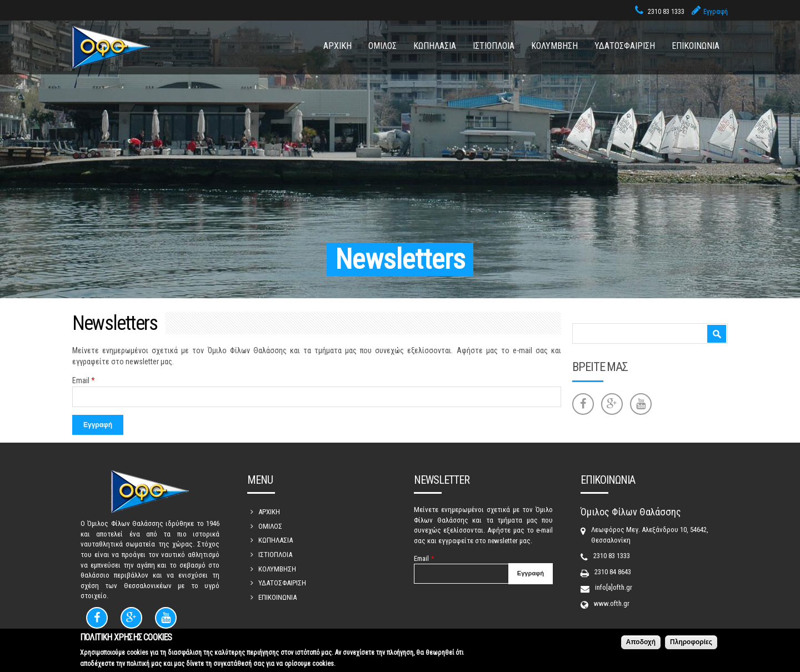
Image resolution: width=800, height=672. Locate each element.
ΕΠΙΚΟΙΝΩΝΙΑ (696, 46)
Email (84, 380)
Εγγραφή (716, 12)
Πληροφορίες (691, 644)
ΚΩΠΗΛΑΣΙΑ (435, 46)
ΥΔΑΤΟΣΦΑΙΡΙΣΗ (625, 46)
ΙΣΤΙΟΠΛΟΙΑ (494, 46)
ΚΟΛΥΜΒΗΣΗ (554, 46)
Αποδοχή (641, 644)
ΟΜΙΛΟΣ (382, 46)
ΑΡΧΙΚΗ (337, 46)
